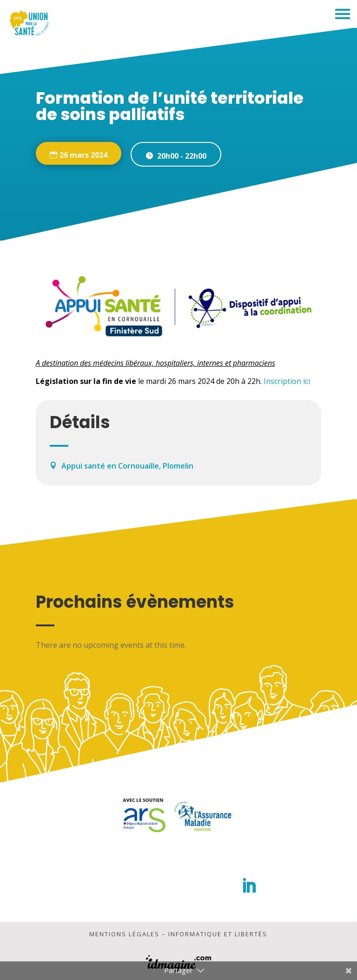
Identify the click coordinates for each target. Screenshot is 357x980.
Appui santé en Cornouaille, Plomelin (127, 466)
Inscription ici (287, 381)
